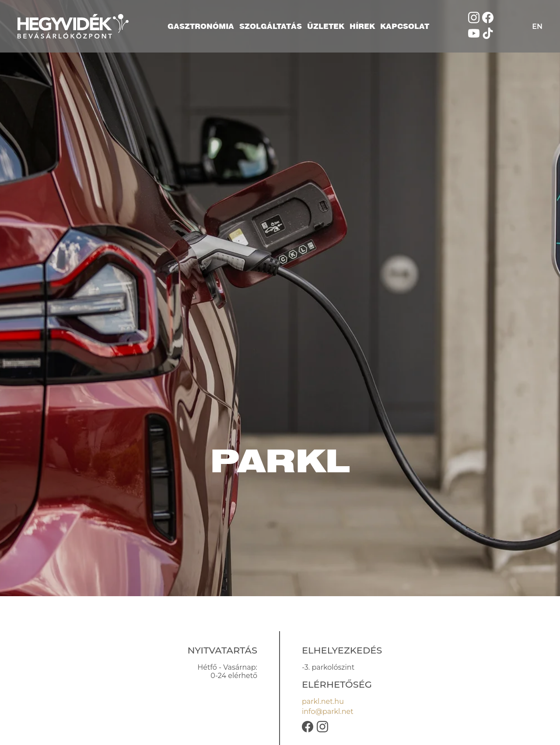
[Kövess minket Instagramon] (474, 21)
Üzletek (326, 26)
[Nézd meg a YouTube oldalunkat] (474, 37)
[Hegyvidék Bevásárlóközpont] (73, 26)
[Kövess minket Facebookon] (488, 21)
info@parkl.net (328, 712)
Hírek (362, 26)
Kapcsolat (405, 26)
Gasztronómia (201, 26)
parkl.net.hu (323, 701)
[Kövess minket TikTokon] (488, 37)
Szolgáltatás (271, 26)
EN (537, 26)
